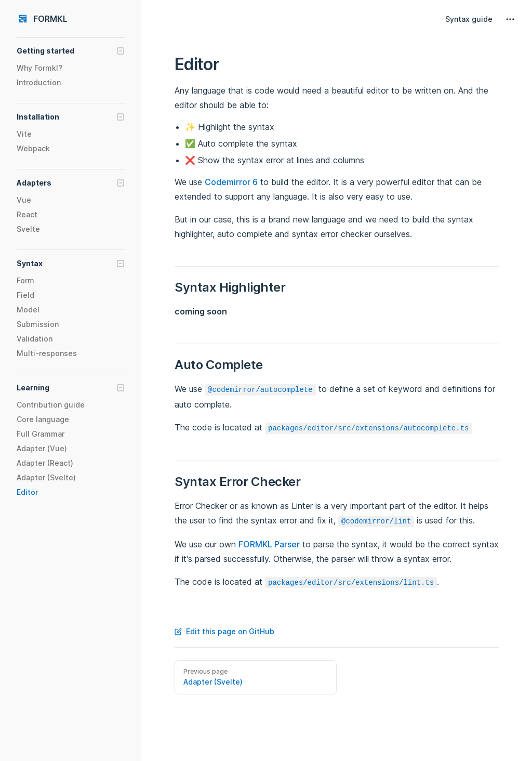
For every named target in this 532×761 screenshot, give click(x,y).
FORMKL (42, 19)
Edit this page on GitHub (224, 631)
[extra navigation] (510, 19)
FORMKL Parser (269, 544)
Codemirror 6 (231, 182)
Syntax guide (469, 19)
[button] (71, 51)
